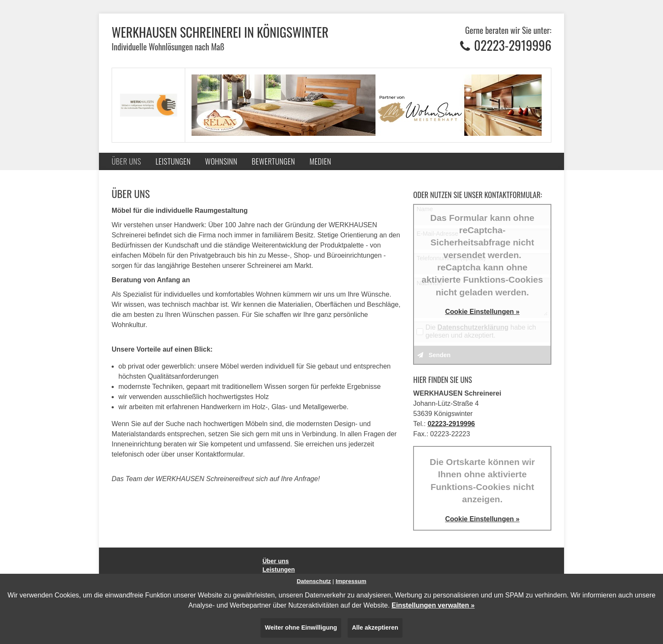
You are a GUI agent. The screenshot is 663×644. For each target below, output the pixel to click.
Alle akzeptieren (375, 627)
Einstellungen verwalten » (433, 605)
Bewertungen (273, 161)
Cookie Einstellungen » (482, 312)
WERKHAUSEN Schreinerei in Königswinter (220, 32)
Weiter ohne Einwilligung (301, 627)
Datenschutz (314, 581)
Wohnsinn (221, 161)
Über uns (126, 161)
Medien (320, 161)
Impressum (351, 581)
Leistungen (173, 161)
